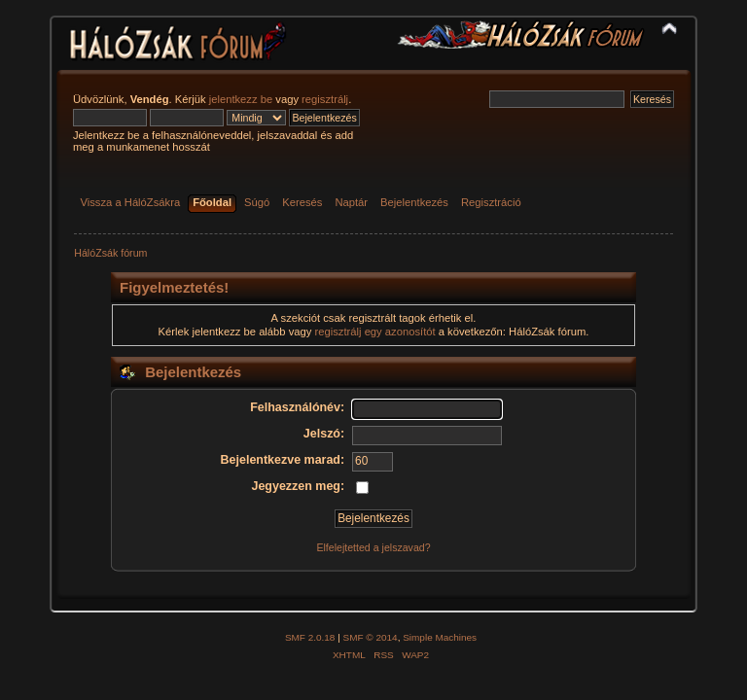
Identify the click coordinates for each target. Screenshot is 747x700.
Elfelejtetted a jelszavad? (373, 547)
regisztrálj (325, 99)
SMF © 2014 (371, 637)
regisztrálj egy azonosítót (375, 332)
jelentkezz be (241, 99)
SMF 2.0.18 (310, 637)
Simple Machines (440, 637)
